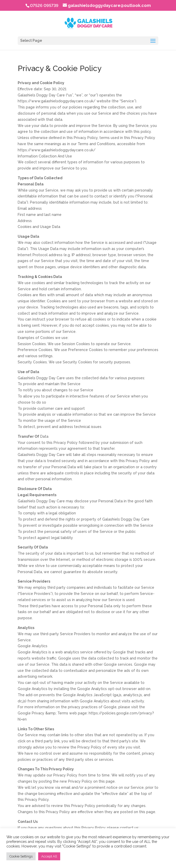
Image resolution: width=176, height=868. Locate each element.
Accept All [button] (49, 856)
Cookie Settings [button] (21, 856)
